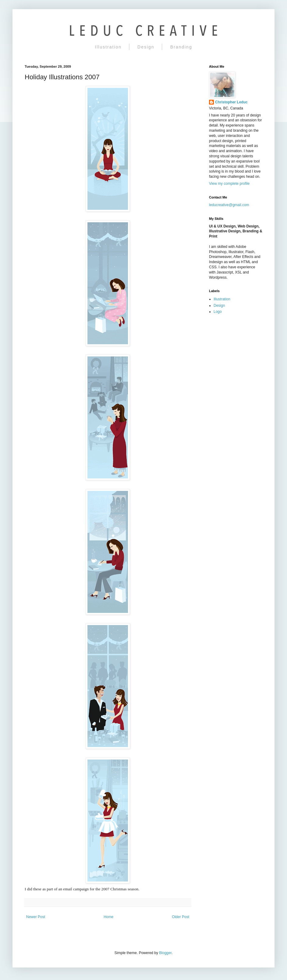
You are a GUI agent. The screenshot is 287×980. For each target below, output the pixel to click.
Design (146, 47)
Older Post (181, 917)
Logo (218, 312)
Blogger (165, 953)
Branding (181, 47)
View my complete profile (229, 184)
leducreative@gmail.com (229, 205)
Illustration (108, 47)
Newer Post (36, 917)
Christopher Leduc (231, 102)
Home (108, 917)
